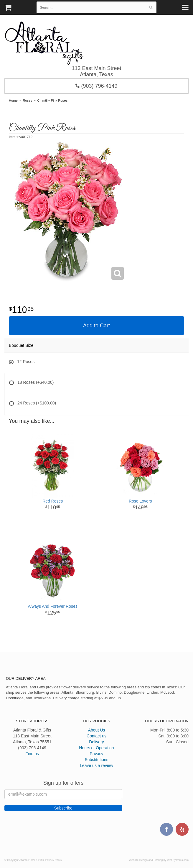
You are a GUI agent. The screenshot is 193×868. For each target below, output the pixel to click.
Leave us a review (97, 765)
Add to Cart (97, 326)
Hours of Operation (96, 748)
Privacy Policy (54, 860)
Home (13, 100)
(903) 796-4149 (96, 86)
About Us (97, 730)
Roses (27, 100)
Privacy (97, 754)
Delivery (97, 742)
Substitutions (96, 760)
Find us (32, 754)
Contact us (97, 736)
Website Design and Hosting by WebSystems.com (159, 860)
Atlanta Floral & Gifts (44, 43)
